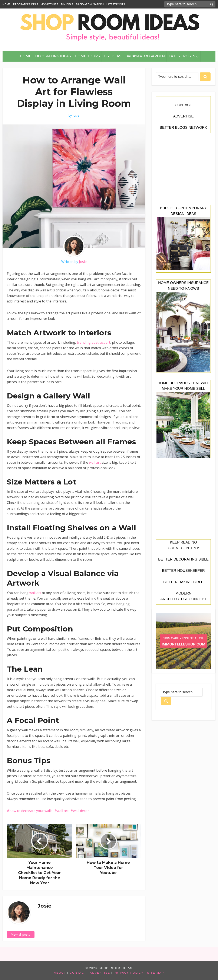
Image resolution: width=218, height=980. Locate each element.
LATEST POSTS (116, 4)
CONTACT (183, 105)
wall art (95, 462)
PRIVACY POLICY (129, 973)
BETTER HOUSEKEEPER (183, 571)
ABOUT (60, 973)
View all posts (21, 934)
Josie (76, 116)
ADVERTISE (183, 116)
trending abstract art (94, 342)
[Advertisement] (184, 171)
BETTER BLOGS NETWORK (184, 128)
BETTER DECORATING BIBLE (183, 559)
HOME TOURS (50, 4)
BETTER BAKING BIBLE (183, 582)
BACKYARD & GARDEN (90, 4)
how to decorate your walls (31, 811)
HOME (6, 4)
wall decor (81, 811)
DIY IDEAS (67, 4)
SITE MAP (156, 973)
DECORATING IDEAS (26, 4)
